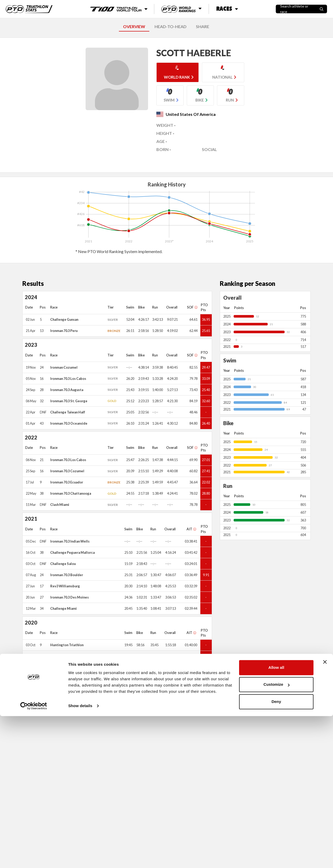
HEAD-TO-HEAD (171, 26)
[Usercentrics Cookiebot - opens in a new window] (34, 858)
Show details (80, 858)
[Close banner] (325, 814)
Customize (277, 836)
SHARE (203, 26)
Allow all (276, 819)
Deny (276, 854)
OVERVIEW (134, 26)
